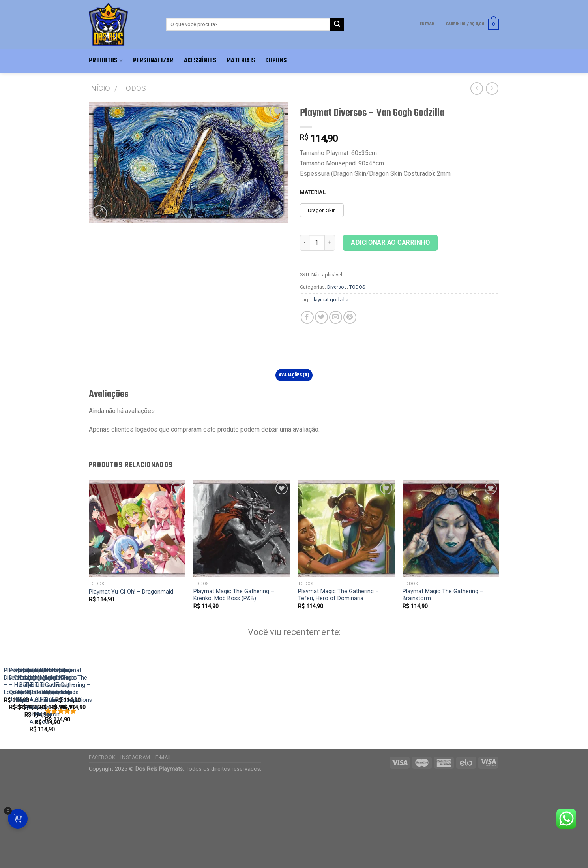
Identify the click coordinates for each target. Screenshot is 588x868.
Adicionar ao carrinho (390, 243)
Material (313, 192)
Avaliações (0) (294, 375)
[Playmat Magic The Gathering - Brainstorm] (451, 529)
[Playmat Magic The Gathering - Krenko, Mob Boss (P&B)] (242, 529)
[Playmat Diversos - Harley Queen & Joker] (213, 711)
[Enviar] (337, 24)
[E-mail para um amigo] (336, 317)
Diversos (337, 287)
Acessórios (200, 61)
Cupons (276, 61)
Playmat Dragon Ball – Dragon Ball (478, 792)
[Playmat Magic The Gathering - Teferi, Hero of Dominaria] (346, 529)
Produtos (106, 61)
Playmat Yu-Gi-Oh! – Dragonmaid (131, 592)
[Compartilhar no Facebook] (307, 317)
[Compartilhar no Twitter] (321, 317)
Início (99, 88)
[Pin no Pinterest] (350, 317)
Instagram (135, 846)
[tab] (294, 375)
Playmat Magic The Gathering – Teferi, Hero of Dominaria (338, 595)
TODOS (134, 88)
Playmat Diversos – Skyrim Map (331, 792)
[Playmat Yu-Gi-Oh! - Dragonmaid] (137, 529)
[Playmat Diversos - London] (69, 711)
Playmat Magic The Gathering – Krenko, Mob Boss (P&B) (234, 595)
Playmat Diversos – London (39, 792)
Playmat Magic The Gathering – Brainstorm (443, 595)
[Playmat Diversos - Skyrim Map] (356, 711)
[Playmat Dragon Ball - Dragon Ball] (499, 711)
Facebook (102, 846)
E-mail (164, 846)
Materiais (241, 61)
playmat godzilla (330, 300)
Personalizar (153, 61)
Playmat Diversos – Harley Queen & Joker (200, 792)
